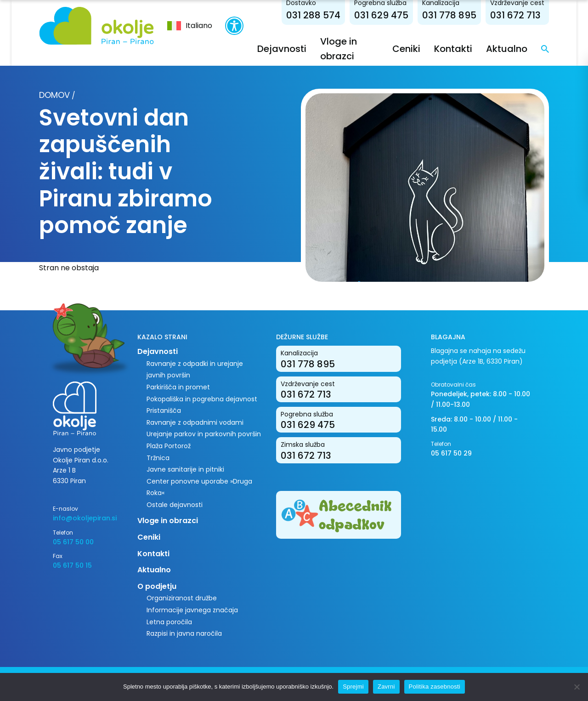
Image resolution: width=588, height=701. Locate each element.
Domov (54, 95)
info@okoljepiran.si (85, 518)
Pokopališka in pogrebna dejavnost (202, 399)
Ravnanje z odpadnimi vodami (195, 422)
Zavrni (386, 687)
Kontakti (453, 49)
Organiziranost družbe (182, 598)
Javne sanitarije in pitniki (185, 469)
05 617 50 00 (73, 542)
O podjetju (157, 586)
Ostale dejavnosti (175, 505)
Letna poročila (169, 622)
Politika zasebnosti (435, 687)
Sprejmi (353, 687)
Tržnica (158, 458)
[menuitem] (190, 26)
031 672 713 (515, 15)
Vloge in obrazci (168, 521)
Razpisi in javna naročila (184, 633)
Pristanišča (164, 410)
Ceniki (406, 49)
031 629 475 (381, 15)
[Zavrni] (577, 687)
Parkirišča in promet (178, 387)
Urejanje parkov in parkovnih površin (204, 434)
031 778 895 (449, 15)
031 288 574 (313, 15)
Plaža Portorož (169, 446)
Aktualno (507, 49)
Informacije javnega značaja (192, 610)
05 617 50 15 (72, 565)
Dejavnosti (282, 49)
